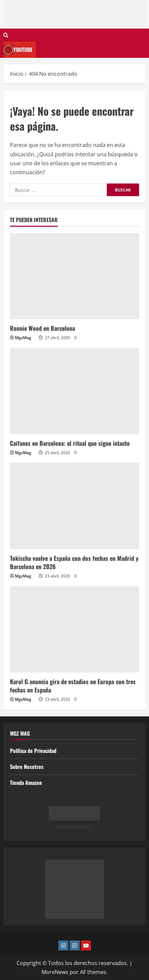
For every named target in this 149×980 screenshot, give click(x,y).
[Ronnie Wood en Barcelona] (74, 276)
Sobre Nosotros (27, 767)
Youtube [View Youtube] (18, 50)
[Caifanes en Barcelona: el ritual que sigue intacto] (74, 391)
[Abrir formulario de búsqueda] (6, 35)
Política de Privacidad (33, 751)
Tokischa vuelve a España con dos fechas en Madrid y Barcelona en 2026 (74, 562)
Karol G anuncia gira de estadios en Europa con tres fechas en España (73, 686)
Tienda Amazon (26, 783)
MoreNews (55, 972)
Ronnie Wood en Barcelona (42, 328)
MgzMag (23, 338)
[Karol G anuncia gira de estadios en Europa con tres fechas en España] (74, 629)
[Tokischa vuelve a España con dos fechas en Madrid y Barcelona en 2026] (74, 506)
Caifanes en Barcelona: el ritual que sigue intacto (70, 443)
